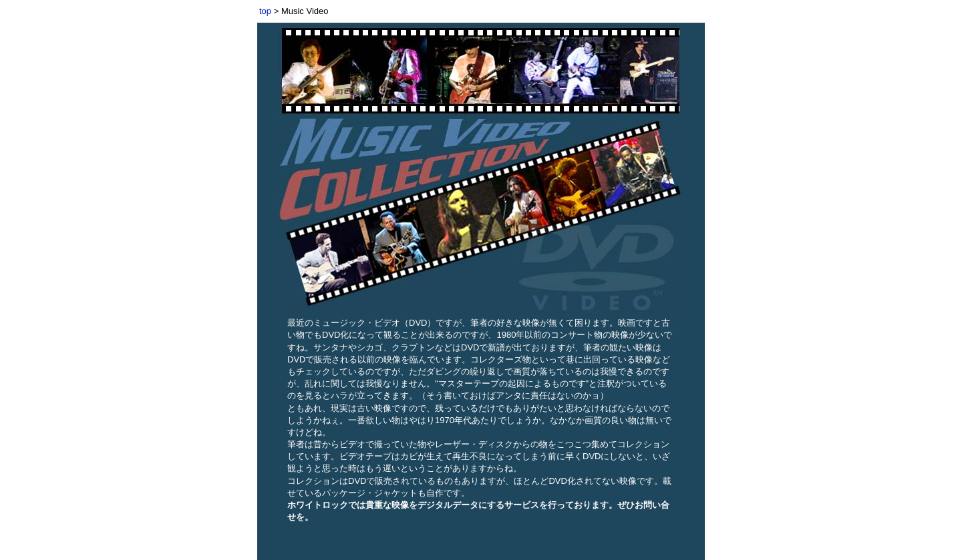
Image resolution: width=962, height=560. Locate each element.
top (265, 11)
